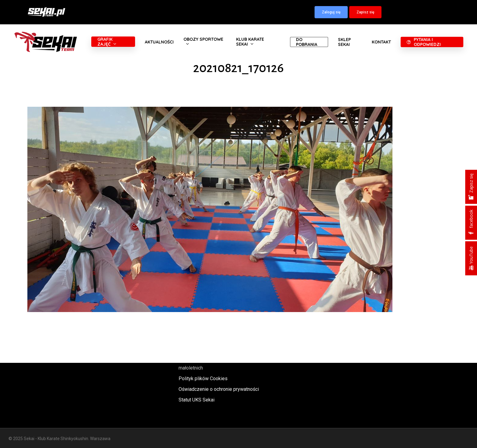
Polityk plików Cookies (203, 379)
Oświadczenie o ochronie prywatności (219, 389)
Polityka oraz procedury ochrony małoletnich (213, 364)
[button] (331, 12)
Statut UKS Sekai (197, 400)
